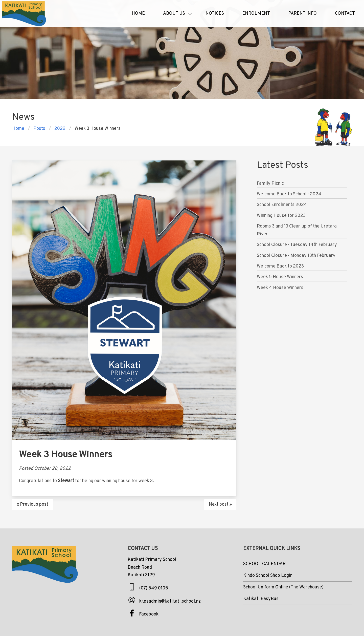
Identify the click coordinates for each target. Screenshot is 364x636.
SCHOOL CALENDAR (264, 564)
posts (39, 129)
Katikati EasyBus (261, 599)
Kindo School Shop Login (268, 576)
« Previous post (32, 505)
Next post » (220, 505)
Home (18, 129)
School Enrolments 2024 (282, 205)
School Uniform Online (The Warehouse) (283, 587)
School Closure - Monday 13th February (296, 256)
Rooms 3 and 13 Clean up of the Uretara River (297, 230)
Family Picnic (270, 184)
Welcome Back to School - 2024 (289, 194)
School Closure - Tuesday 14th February (297, 245)
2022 (60, 129)
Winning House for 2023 (281, 216)
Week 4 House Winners (280, 288)
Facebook (149, 614)
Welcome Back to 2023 (280, 266)
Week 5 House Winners (280, 277)
